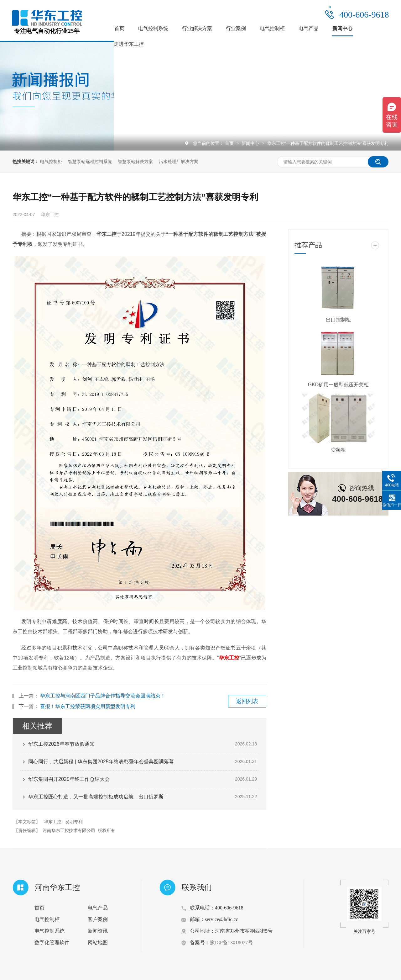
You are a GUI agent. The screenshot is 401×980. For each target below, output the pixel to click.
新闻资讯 (98, 931)
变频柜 (338, 450)
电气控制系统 (153, 28)
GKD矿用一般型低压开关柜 (339, 385)
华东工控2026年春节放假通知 (61, 744)
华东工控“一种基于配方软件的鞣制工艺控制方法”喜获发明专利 (328, 143)
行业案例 (236, 28)
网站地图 (98, 943)
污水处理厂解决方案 (179, 162)
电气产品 (309, 28)
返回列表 (247, 701)
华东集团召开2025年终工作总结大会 (69, 779)
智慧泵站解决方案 (135, 162)
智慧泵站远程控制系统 (90, 162)
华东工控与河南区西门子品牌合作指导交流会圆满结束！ (103, 696)
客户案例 (98, 919)
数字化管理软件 (52, 943)
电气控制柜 (272, 28)
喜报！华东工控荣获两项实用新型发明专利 (88, 706)
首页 (119, 28)
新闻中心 (342, 28)
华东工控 (229, 658)
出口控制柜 (338, 320)
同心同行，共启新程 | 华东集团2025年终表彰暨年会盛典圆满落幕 (101, 762)
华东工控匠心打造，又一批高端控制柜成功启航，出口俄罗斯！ (98, 797)
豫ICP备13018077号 (231, 943)
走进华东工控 (129, 44)
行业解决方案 (197, 28)
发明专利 (74, 822)
